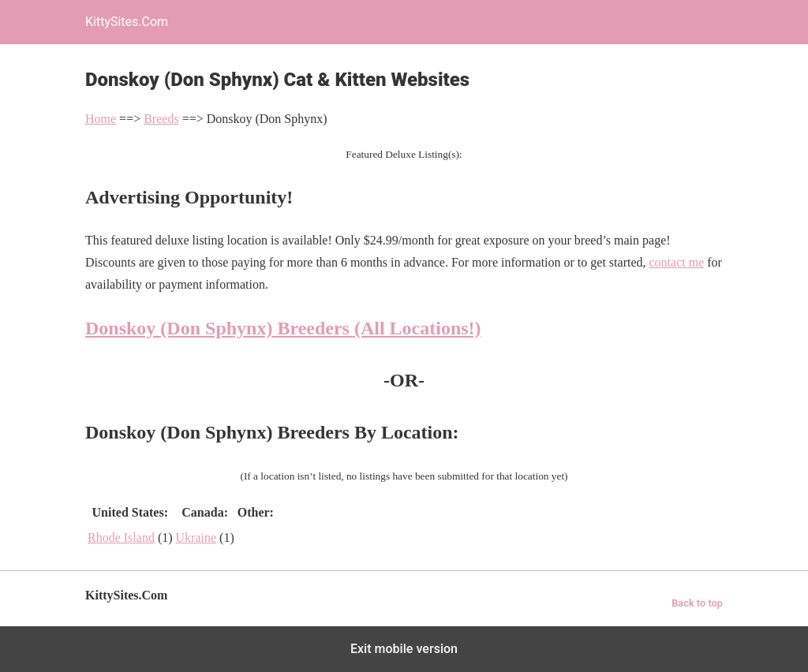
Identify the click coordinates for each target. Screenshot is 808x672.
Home (101, 119)
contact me (677, 262)
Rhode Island (121, 538)
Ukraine (196, 538)
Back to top (697, 603)
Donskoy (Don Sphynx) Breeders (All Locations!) (283, 328)
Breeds (161, 119)
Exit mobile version (404, 649)
